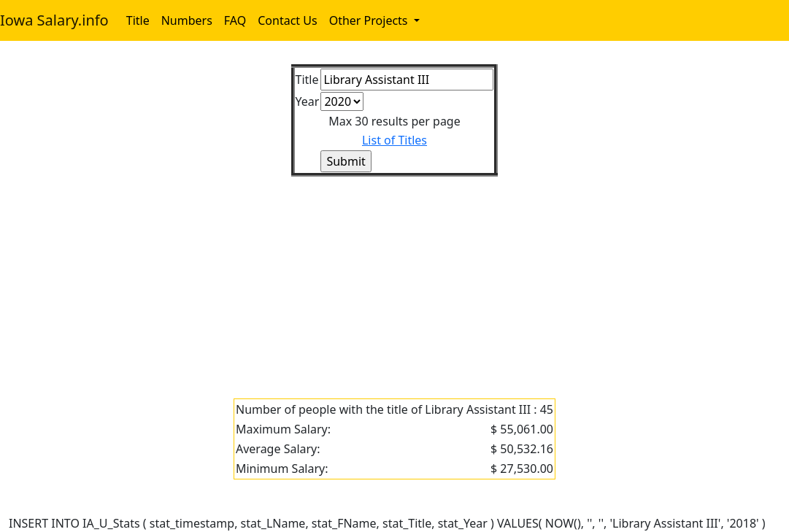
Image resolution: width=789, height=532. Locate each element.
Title (138, 20)
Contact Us (287, 20)
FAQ (235, 20)
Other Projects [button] (370, 20)
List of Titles (394, 140)
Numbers (187, 20)
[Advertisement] (394, 279)
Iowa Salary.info (54, 20)
